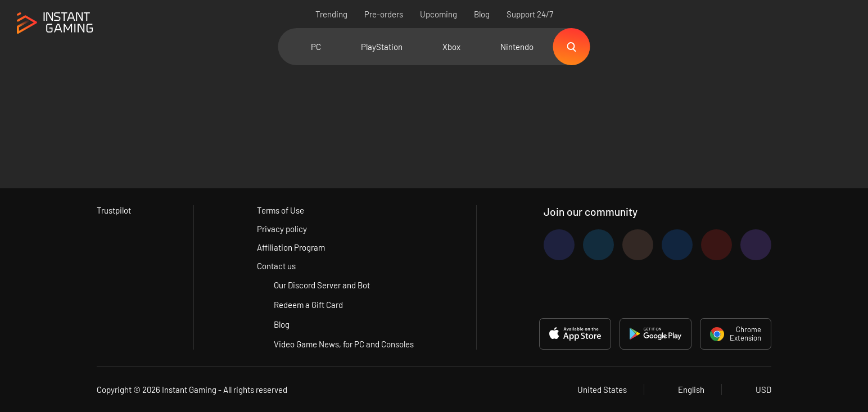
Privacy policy (282, 229)
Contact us (276, 266)
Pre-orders (384, 14)
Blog (482, 14)
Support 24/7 (530, 14)
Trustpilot (114, 210)
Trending (331, 14)
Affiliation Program (291, 247)
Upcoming (438, 14)
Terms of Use (281, 210)
